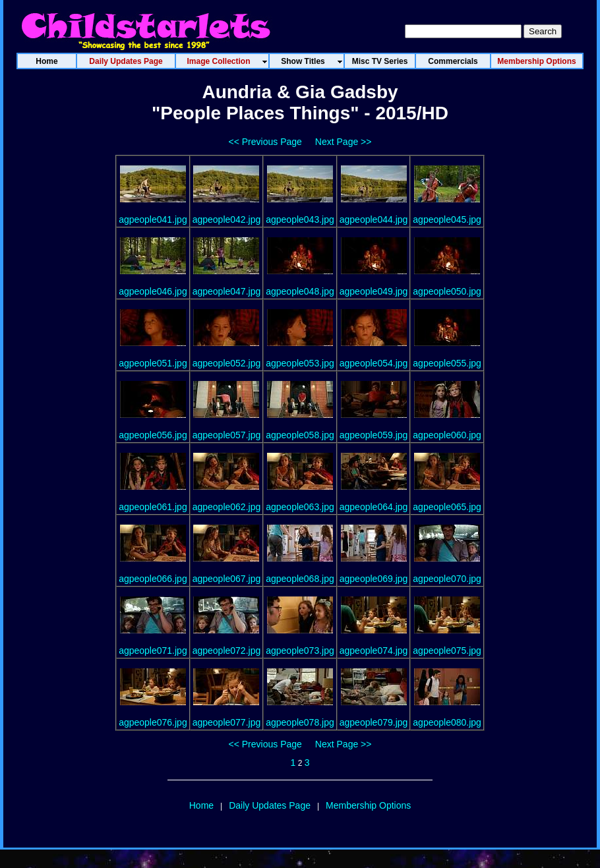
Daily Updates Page (270, 805)
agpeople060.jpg (447, 435)
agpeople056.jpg (153, 435)
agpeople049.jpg (374, 291)
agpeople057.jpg (227, 435)
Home (201, 805)
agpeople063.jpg (300, 507)
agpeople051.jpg (153, 363)
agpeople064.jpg (374, 507)
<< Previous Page (265, 142)
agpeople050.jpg (447, 291)
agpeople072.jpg (227, 651)
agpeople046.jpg (153, 291)
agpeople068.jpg (300, 579)
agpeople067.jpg (227, 579)
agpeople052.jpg (227, 363)
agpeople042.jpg (227, 219)
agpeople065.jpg (447, 507)
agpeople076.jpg (153, 722)
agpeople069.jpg (374, 579)
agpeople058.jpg (300, 435)
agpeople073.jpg (300, 651)
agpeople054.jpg (374, 363)
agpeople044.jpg (374, 219)
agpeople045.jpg (447, 219)
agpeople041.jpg (153, 219)
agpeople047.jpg (227, 291)
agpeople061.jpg (153, 507)
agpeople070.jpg (447, 579)
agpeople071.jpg (153, 651)
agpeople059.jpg (374, 435)
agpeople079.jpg (374, 722)
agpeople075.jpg (447, 651)
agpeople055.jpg (447, 363)
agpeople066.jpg (153, 579)
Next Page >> (344, 142)
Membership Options (368, 805)
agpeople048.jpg (300, 291)
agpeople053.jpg (300, 363)
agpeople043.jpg (300, 219)
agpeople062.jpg (227, 507)
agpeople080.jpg (447, 722)
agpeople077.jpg (227, 722)
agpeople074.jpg (374, 651)
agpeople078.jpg (300, 722)
